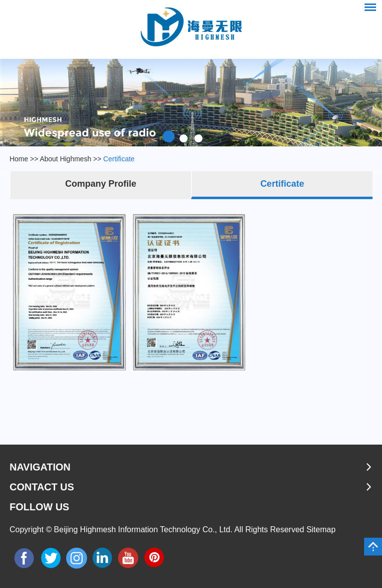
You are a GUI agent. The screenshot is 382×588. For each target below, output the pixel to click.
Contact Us (42, 487)
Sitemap (321, 529)
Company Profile (101, 184)
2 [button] (184, 136)
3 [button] (198, 136)
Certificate (119, 159)
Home (19, 159)
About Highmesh (66, 159)
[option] (191, 103)
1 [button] (169, 136)
